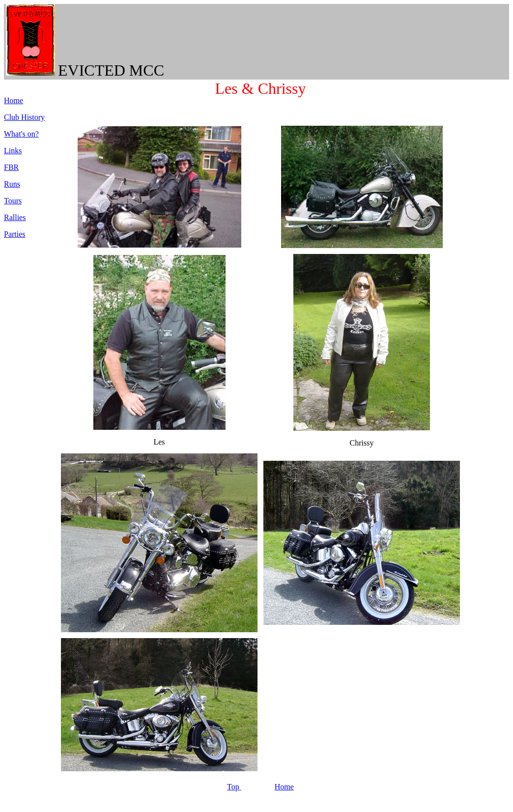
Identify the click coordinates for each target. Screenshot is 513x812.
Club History (24, 117)
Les (227, 88)
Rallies (15, 217)
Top (234, 787)
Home (284, 787)
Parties (15, 234)
